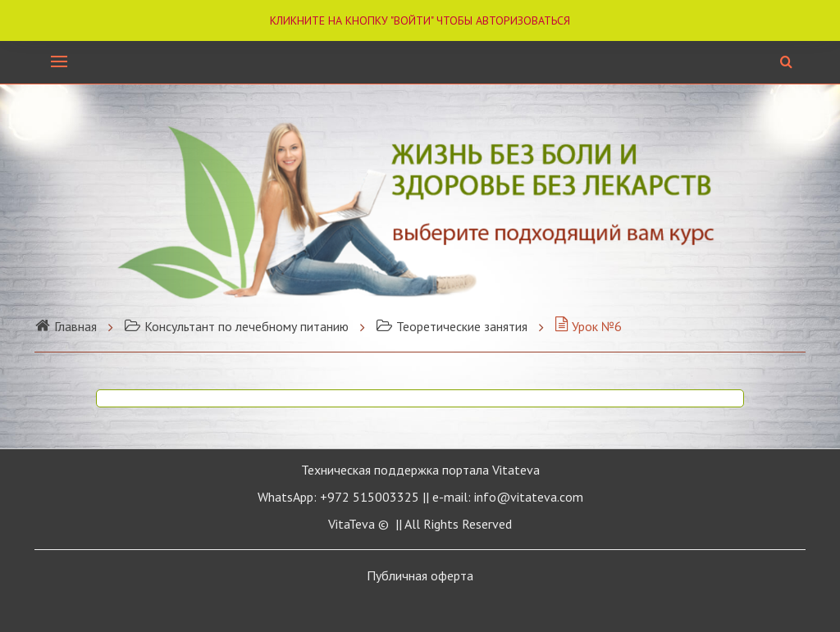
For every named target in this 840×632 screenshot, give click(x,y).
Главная (66, 326)
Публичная (420, 575)
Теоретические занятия (452, 326)
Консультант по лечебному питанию (236, 326)
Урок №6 (588, 326)
